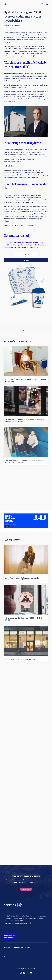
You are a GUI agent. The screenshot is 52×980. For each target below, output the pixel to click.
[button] (47, 4)
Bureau (6, 957)
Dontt (26, 330)
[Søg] (41, 4)
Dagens (18, 25)
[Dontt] (6, 4)
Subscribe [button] (26, 889)
